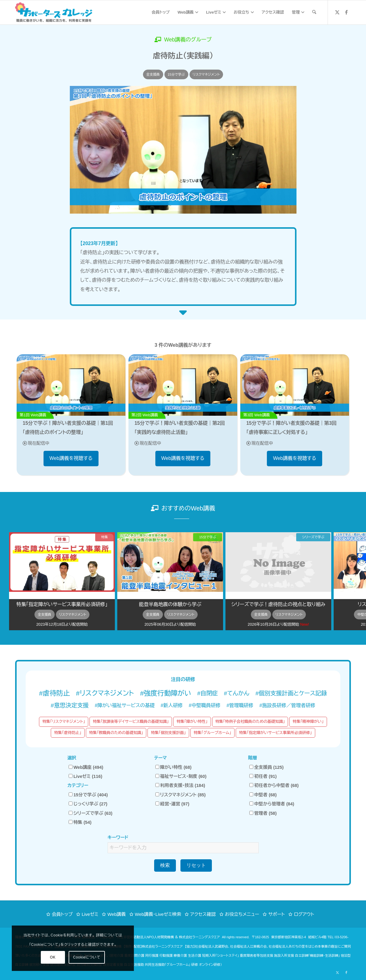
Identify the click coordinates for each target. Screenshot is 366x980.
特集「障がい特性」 (192, 721)
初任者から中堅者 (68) (274, 785)
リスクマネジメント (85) (181, 795)
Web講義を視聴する (71, 458)
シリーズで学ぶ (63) (91, 813)
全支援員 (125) (266, 767)
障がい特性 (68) (173, 767)
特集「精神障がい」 (308, 721)
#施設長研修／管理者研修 (287, 705)
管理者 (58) (263, 813)
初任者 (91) (263, 776)
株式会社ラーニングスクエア (199, 937)
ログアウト (304, 914)
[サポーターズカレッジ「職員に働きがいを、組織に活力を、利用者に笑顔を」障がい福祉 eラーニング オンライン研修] (54, 12)
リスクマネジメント (206, 74)
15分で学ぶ (176, 74)
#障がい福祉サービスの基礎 (125, 705)
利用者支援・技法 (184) (180, 785)
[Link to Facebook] (346, 12)
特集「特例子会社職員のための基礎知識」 (250, 721)
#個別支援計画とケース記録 (291, 693)
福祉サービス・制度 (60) (181, 776)
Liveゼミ (90, 914)
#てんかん (237, 693)
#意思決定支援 (70, 705)
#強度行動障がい (165, 693)
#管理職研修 (240, 705)
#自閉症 (208, 693)
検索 (165, 865)
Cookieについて (69, 957)
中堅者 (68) (263, 795)
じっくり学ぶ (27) (88, 804)
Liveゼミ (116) (85, 776)
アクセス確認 (203, 914)
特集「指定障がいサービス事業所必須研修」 (275, 733)
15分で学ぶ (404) (88, 795)
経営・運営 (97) (172, 804)
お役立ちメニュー (242, 914)
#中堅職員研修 (205, 705)
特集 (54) (80, 822)
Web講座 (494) (86, 767)
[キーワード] (314, 12)
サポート (276, 914)
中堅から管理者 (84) (272, 804)
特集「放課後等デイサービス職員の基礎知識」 (131, 721)
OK (35, 957)
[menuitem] (161, 12)
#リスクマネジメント (105, 693)
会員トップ (62, 914)
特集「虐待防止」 (68, 733)
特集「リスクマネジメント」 (64, 721)
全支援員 (153, 74)
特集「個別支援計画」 (168, 733)
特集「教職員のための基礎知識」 (116, 733)
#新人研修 (172, 705)
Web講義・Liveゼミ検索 (158, 914)
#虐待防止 (54, 693)
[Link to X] (337, 12)
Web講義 (117, 914)
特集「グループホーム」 (212, 733)
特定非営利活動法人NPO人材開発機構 (145, 937)
